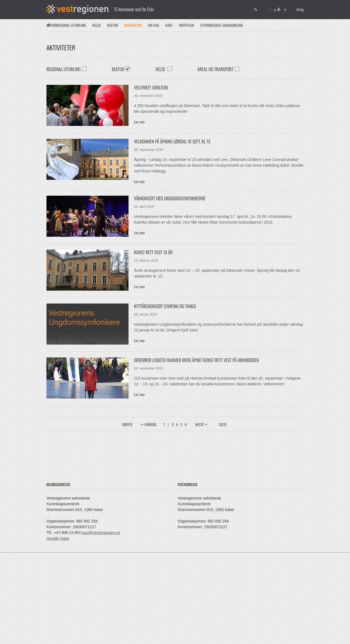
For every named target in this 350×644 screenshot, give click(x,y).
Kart (169, 25)
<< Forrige (149, 424)
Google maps (58, 538)
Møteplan (187, 25)
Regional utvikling (71, 25)
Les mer (139, 122)
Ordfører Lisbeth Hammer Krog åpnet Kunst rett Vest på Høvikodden (196, 360)
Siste (223, 424)
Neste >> (201, 424)
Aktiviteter (133, 25)
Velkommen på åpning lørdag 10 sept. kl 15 (172, 141)
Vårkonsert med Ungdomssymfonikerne (170, 198)
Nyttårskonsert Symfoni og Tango (165, 306)
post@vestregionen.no (101, 533)
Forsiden (49, 25)
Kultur (113, 25)
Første (127, 424)
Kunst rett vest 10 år (153, 252)
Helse (96, 25)
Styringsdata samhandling (221, 25)
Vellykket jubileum (151, 88)
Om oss (154, 25)
